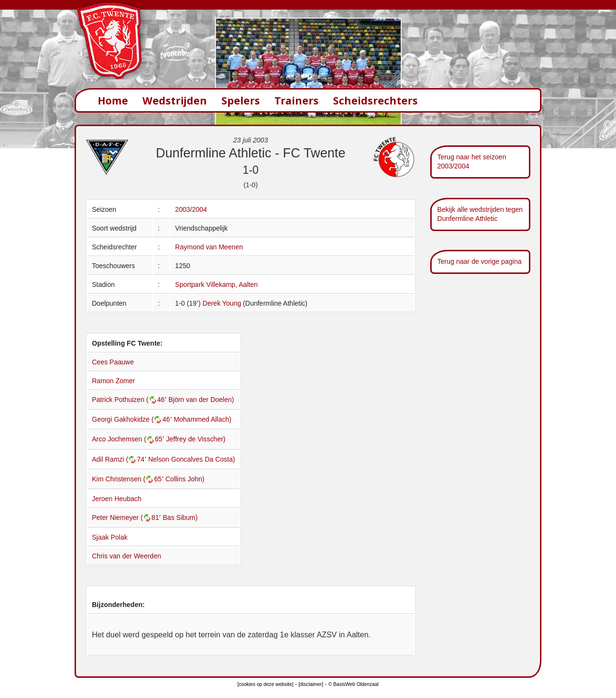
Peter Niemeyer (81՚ (127, 517)
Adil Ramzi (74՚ (120, 459)
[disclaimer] (311, 684)
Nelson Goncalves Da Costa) (192, 459)
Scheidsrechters (375, 100)
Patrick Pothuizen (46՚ (130, 400)
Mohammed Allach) (203, 419)
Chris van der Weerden (127, 556)
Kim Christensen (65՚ (129, 479)
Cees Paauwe (113, 362)
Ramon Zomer (113, 381)
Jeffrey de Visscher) (196, 439)
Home (113, 100)
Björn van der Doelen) (201, 400)
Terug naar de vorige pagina (480, 261)
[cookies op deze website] (265, 684)
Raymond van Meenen (209, 247)
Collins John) (185, 479)
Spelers (241, 100)
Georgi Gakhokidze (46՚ (133, 419)
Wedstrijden (175, 100)
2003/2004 (191, 209)
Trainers (296, 100)
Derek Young (222, 303)
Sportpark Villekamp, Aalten (217, 284)
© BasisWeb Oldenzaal (353, 684)
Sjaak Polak (110, 537)
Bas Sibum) (180, 517)
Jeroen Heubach (117, 499)
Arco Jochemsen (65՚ (129, 439)
